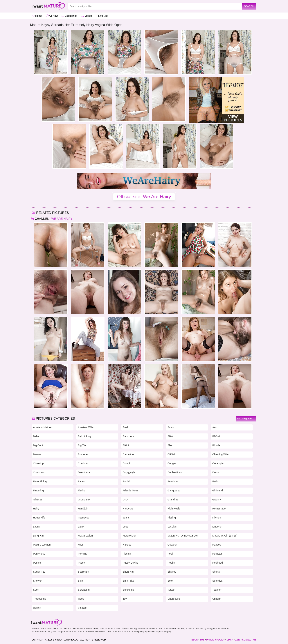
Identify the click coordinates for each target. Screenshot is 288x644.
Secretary (83, 572)
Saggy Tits (39, 572)
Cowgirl (127, 463)
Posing (37, 563)
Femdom (173, 481)
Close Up (38, 463)
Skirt (80, 581)
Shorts (216, 572)
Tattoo (171, 590)
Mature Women (42, 545)
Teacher (217, 590)
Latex (81, 527)
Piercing (83, 554)
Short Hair (128, 572)
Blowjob (38, 454)
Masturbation (85, 536)
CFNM (171, 454)
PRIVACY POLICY (215, 640)
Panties (217, 545)
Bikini (126, 445)
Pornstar (217, 554)
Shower (37, 581)
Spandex (217, 581)
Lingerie (217, 527)
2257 (238, 640)
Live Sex (102, 16)
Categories (69, 16)
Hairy (36, 509)
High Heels (174, 509)
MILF (81, 545)
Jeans (126, 518)
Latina (37, 527)
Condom (83, 463)
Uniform (217, 599)
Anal (125, 427)
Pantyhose (39, 554)
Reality (171, 563)
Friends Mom (130, 491)
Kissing (172, 518)
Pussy (81, 563)
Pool (170, 554)
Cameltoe (128, 454)
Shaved (172, 572)
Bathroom (128, 436)
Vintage (82, 608)
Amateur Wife (86, 427)
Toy (125, 599)
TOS (202, 640)
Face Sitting (40, 481)
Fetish (216, 481)
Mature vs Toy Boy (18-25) (183, 536)
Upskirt (37, 608)
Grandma (173, 500)
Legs (125, 527)
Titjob (81, 599)
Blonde (216, 445)
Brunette (83, 454)
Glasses (38, 500)
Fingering (38, 491)
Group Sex (84, 500)
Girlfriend (218, 491)
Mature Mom (130, 536)
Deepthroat (84, 472)
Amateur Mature (42, 427)
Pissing (127, 554)
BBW (170, 436)
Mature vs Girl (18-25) (225, 536)
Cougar (172, 463)
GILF (126, 500)
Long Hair (39, 536)
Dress (216, 472)
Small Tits (128, 581)
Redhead (218, 563)
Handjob (83, 509)
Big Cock (38, 445)
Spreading (84, 590)
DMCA (230, 640)
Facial (126, 481)
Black (171, 445)
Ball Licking (84, 436)
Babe (36, 436)
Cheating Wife (220, 454)
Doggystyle (129, 472)
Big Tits (82, 445)
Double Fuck (175, 472)
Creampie (218, 463)
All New (52, 16)
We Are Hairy (62, 219)
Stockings (128, 590)
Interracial (83, 518)
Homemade (219, 509)
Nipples (127, 545)
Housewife (39, 518)
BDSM (216, 436)
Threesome (40, 599)
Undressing (174, 599)
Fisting (82, 491)
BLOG (195, 640)
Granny (217, 500)
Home (37, 16)
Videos (87, 16)
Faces (81, 481)
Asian (171, 427)
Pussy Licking (131, 563)
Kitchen (217, 518)
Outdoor (172, 545)
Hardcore (128, 509)
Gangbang (173, 491)
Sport (36, 590)
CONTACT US (249, 640)
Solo (170, 581)
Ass (214, 427)
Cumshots (39, 472)
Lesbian (172, 527)
